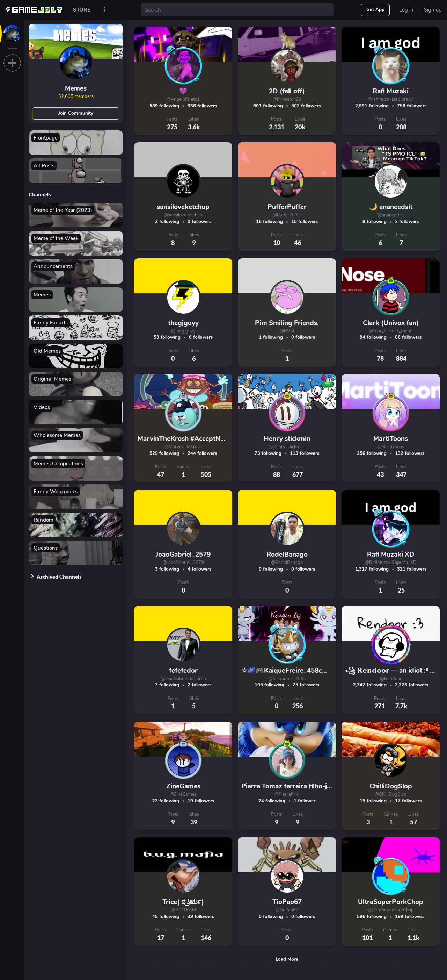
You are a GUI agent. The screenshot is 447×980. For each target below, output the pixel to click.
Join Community (76, 113)
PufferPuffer (287, 207)
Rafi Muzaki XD (391, 555)
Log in (406, 10)
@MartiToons (391, 447)
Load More (287, 959)
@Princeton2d (287, 99)
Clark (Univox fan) (391, 323)
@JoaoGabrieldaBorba (183, 679)
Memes (76, 88)
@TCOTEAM (183, 910)
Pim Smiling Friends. (287, 323)
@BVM (287, 331)
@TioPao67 (287, 910)
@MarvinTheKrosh (183, 447)
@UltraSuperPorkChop (391, 910)
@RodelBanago (287, 563)
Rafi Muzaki (391, 91)
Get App (375, 10)
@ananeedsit (391, 215)
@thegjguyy (183, 331)
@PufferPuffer (287, 215)
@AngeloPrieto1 (183, 99)
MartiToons (391, 439)
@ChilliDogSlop (391, 794)
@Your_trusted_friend (391, 331)
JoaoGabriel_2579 (183, 555)
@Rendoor (391, 679)
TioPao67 (287, 902)
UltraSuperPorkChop (391, 902)
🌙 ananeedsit (391, 207)
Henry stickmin (287, 439)
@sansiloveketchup (183, 215)
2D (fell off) (287, 91)
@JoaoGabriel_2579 (183, 563)
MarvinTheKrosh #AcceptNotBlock (191, 439)
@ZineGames (183, 794)
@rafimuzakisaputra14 (391, 99)
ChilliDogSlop (391, 786)
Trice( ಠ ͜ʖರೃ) (183, 902)
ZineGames (183, 786)
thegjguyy (183, 323)
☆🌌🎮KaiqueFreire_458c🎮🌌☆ (293, 671)
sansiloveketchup (183, 207)
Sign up (433, 10)
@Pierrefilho (287, 794)
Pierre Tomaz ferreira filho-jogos (292, 786)
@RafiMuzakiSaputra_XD (391, 563)
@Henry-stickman (287, 447)
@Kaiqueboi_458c (287, 679)
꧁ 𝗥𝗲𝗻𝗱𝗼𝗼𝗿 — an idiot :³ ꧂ (393, 671)
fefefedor (183, 671)
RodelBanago (287, 555)
